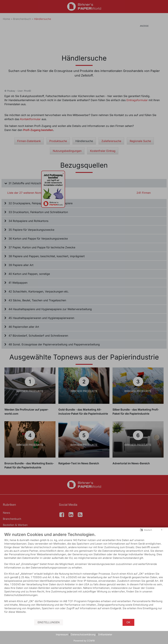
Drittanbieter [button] (105, 634)
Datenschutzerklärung (83, 634)
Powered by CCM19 (84, 641)
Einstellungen (49, 622)
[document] (84, 575)
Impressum (62, 634)
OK (128, 622)
